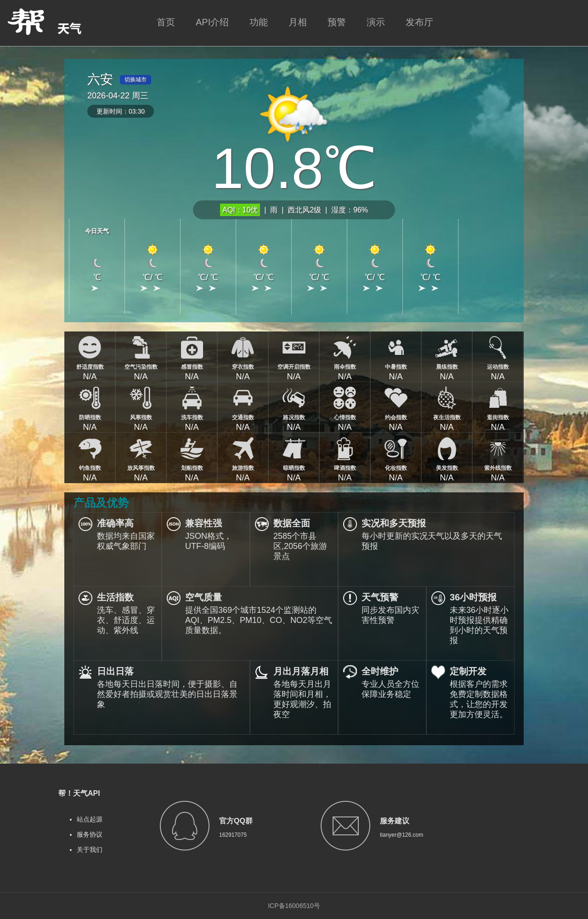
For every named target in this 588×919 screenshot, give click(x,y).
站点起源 (90, 819)
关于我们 (90, 850)
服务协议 (90, 834)
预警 (337, 22)
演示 (376, 22)
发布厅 (419, 22)
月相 (298, 22)
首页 (166, 22)
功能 (259, 22)
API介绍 (212, 22)
